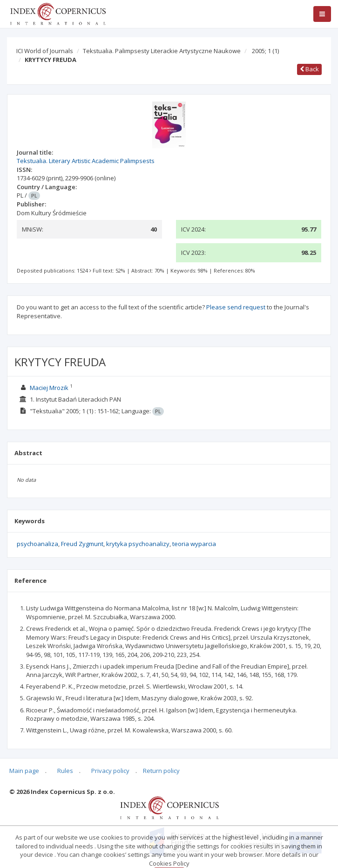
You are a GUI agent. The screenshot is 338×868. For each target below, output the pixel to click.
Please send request (236, 307)
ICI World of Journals (45, 51)
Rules (65, 771)
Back (309, 69)
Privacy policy (110, 771)
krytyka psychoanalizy (138, 544)
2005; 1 (265, 51)
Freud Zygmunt (82, 544)
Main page (24, 771)
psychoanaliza (37, 544)
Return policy (161, 771)
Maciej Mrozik (49, 388)
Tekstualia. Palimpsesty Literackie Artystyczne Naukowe (162, 51)
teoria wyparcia (194, 544)
